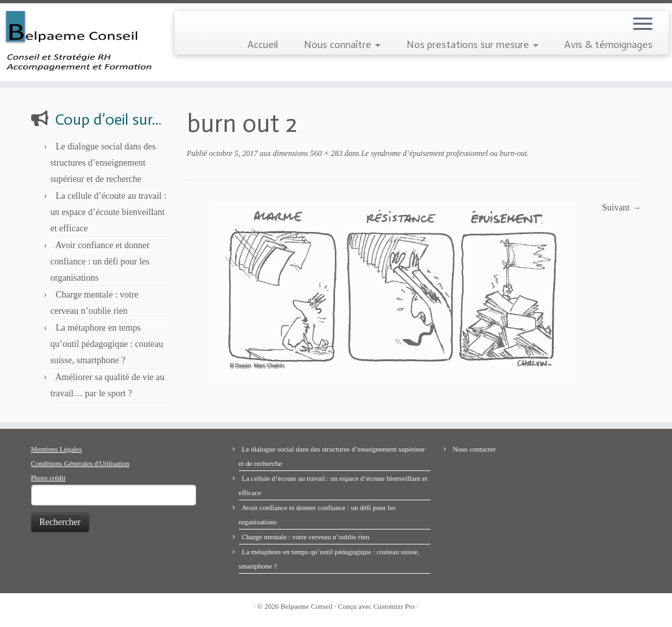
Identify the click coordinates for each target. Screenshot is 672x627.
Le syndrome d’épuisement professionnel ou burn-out (443, 153)
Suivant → (621, 208)
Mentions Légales (57, 449)
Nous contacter (474, 449)
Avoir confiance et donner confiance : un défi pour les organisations (100, 262)
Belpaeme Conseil (306, 606)
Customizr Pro (394, 606)
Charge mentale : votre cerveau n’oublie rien (305, 537)
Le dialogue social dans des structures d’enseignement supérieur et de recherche (103, 163)
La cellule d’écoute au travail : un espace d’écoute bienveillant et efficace (109, 212)
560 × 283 (325, 153)
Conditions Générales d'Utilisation (81, 463)
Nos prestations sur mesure (472, 45)
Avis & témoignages (608, 45)
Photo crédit (48, 478)
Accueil (263, 45)
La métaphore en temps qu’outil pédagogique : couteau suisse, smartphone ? (107, 344)
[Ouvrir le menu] (643, 25)
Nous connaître (342, 45)
